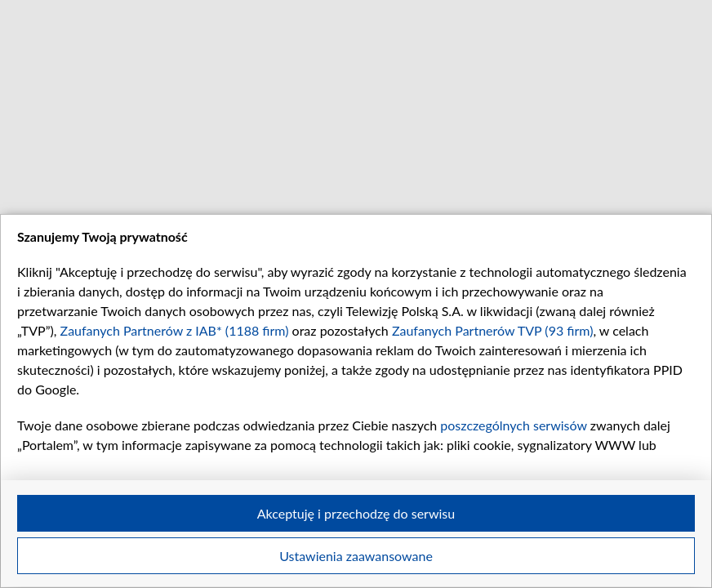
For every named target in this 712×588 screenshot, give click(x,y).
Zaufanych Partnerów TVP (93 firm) (493, 330)
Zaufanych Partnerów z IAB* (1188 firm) (175, 330)
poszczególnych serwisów (513, 425)
